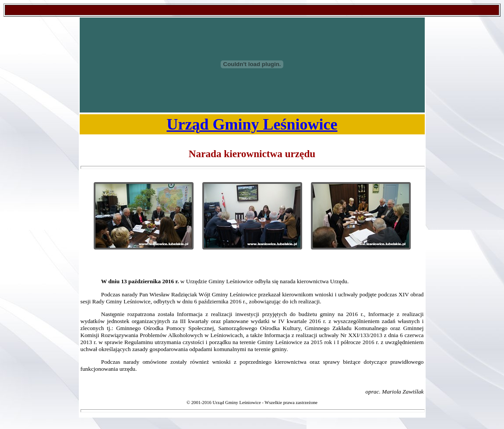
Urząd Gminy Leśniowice (252, 124)
